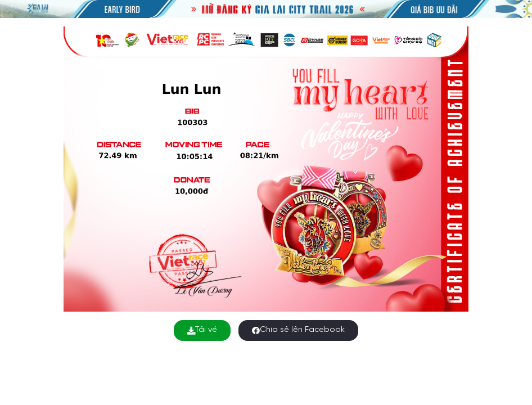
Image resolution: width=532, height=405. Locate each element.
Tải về (202, 330)
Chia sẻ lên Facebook (298, 330)
